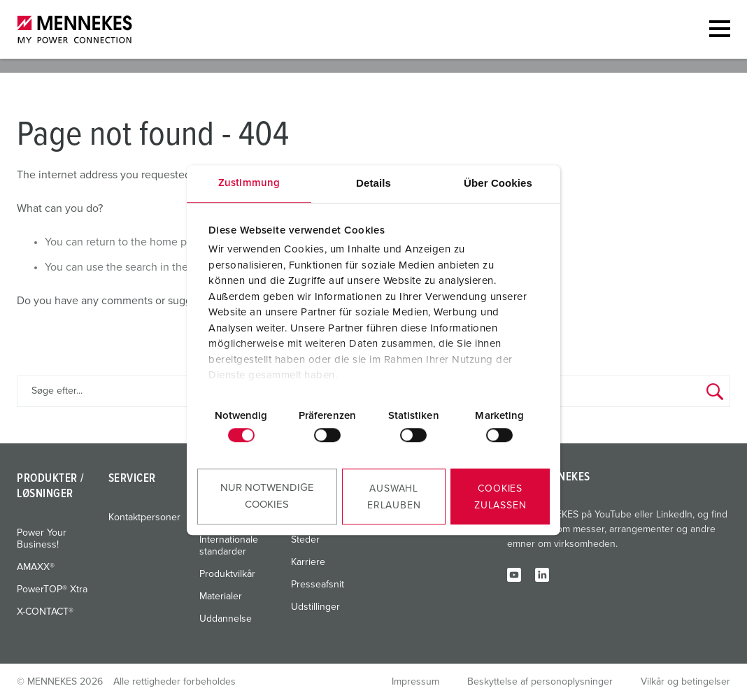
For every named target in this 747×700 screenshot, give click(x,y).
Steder (305, 540)
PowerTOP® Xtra (52, 590)
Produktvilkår (227, 574)
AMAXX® (36, 567)
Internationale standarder (229, 546)
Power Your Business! (42, 539)
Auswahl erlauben (394, 497)
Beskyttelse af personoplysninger (540, 682)
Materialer (221, 597)
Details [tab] (373, 183)
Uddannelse (226, 619)
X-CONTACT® (45, 612)
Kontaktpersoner (144, 517)
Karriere (308, 562)
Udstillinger (315, 607)
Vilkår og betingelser (685, 682)
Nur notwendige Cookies (267, 496)
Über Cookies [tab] (498, 183)
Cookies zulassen (500, 497)
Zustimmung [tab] (249, 183)
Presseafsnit (318, 585)
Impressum (415, 682)
